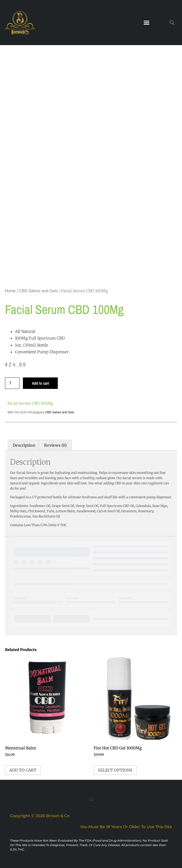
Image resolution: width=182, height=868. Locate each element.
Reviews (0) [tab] (55, 445)
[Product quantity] (12, 383)
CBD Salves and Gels (38, 291)
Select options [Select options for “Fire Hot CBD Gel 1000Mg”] (115, 770)
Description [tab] (24, 445)
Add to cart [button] (23, 770)
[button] (147, 23)
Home (10, 291)
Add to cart (40, 383)
